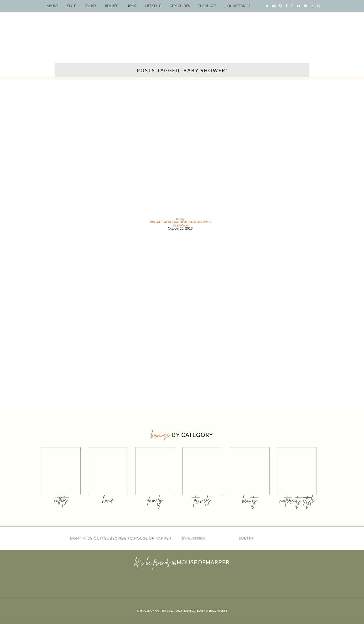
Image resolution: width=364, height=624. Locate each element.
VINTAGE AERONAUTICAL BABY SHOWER (180, 222)
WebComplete (216, 611)
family (180, 219)
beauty (250, 500)
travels (202, 500)
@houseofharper (201, 562)
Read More (180, 225)
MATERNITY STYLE (297, 500)
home (108, 500)
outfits (61, 500)
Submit (246, 538)
